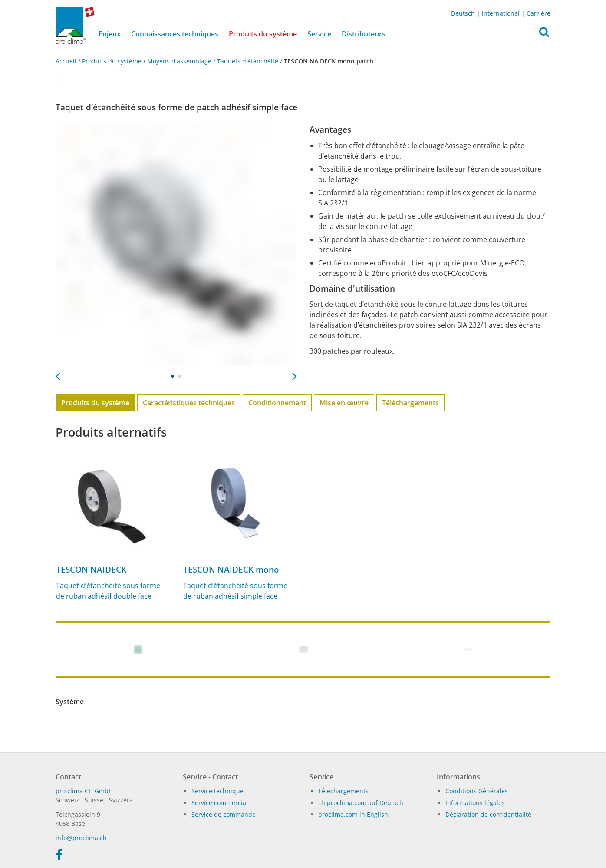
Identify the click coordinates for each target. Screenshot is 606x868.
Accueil (67, 61)
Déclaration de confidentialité (488, 814)
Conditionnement (277, 403)
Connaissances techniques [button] (175, 34)
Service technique (217, 791)
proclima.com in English (353, 814)
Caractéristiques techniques (189, 403)
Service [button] (319, 34)
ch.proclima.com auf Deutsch (361, 803)
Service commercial (220, 803)
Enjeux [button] (110, 34)
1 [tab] (173, 376)
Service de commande (224, 814)
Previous (58, 374)
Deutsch (463, 13)
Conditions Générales (477, 791)
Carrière (538, 13)
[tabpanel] (176, 245)
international (501, 13)
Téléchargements (410, 403)
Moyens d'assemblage (179, 61)
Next (294, 374)
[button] (544, 34)
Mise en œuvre (344, 403)
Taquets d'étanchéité (248, 61)
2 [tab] (180, 376)
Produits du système (265, 33)
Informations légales (475, 803)
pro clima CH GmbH (84, 791)
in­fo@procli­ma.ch (81, 838)
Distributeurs (364, 34)
